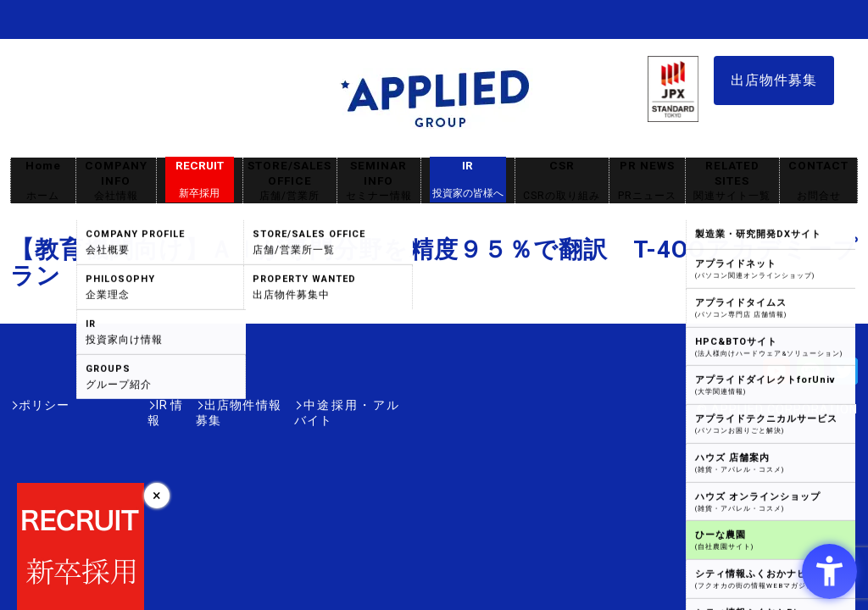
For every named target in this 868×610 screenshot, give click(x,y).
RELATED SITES (732, 181)
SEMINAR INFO (379, 181)
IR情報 (109, 405)
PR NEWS (647, 181)
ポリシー (44, 405)
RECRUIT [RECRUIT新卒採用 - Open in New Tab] (200, 180)
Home (43, 181)
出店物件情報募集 (200, 405)
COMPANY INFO (116, 181)
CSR (562, 181)
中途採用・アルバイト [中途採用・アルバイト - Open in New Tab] (336, 405)
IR (468, 180)
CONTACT (818, 181)
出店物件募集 (774, 80)
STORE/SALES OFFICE (290, 181)
